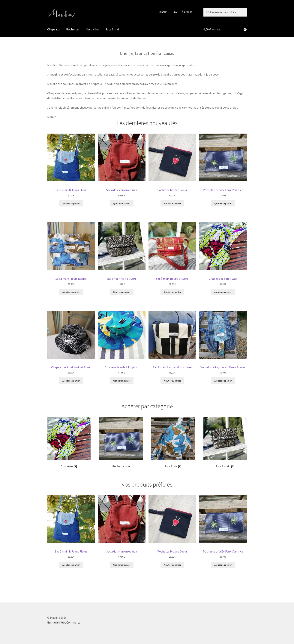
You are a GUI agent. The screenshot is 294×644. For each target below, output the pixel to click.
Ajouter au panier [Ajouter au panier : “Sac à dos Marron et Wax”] (122, 203)
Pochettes (73, 29)
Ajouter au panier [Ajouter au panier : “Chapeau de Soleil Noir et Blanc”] (71, 381)
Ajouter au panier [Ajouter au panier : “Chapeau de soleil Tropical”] (122, 381)
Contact (163, 12)
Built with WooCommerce (64, 622)
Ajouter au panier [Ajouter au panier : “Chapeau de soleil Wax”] (223, 292)
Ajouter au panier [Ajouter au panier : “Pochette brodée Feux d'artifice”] (223, 203)
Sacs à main (113, 29)
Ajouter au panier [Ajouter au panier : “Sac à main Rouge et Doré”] (172, 292)
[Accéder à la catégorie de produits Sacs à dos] (173, 443)
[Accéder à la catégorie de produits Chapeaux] (69, 443)
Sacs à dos (93, 29)
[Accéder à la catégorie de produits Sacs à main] (225, 443)
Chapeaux (53, 29)
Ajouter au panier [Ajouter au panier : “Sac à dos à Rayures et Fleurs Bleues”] (223, 381)
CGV (175, 12)
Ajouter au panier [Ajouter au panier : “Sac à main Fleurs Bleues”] (71, 292)
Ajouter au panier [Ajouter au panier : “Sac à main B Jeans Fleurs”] (71, 203)
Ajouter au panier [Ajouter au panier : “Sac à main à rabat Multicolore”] (172, 381)
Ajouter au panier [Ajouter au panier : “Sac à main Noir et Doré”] (122, 292)
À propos (187, 12)
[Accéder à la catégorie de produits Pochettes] (121, 443)
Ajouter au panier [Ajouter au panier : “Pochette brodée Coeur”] (172, 203)
